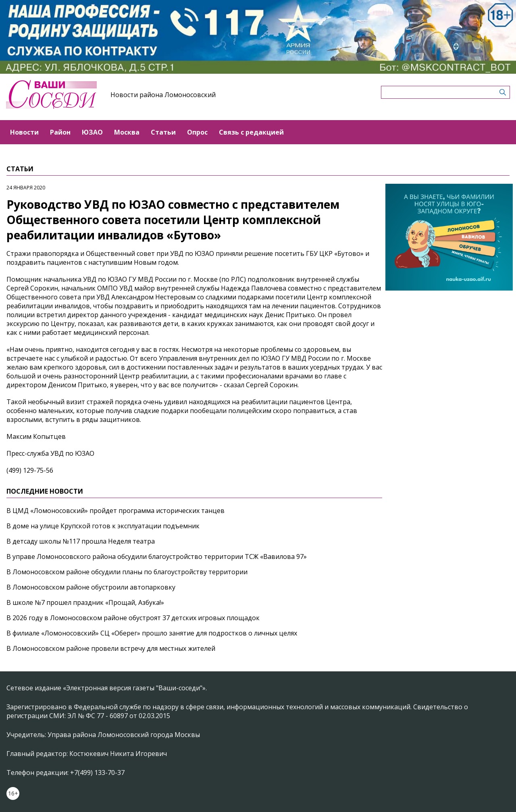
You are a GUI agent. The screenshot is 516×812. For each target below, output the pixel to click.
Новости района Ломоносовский (163, 95)
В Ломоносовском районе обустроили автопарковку (91, 587)
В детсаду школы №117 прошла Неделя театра (81, 541)
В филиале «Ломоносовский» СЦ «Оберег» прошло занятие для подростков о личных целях (152, 633)
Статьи (163, 132)
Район (60, 132)
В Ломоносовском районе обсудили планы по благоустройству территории (127, 572)
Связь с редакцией (251, 132)
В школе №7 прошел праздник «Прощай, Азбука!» (85, 602)
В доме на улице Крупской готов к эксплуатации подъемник (103, 526)
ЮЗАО (92, 132)
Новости (24, 132)
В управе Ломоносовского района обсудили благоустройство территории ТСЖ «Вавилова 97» (157, 557)
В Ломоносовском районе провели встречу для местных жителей (111, 648)
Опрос (197, 132)
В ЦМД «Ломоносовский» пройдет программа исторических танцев (115, 511)
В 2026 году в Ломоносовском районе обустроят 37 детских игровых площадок (133, 618)
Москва (127, 132)
